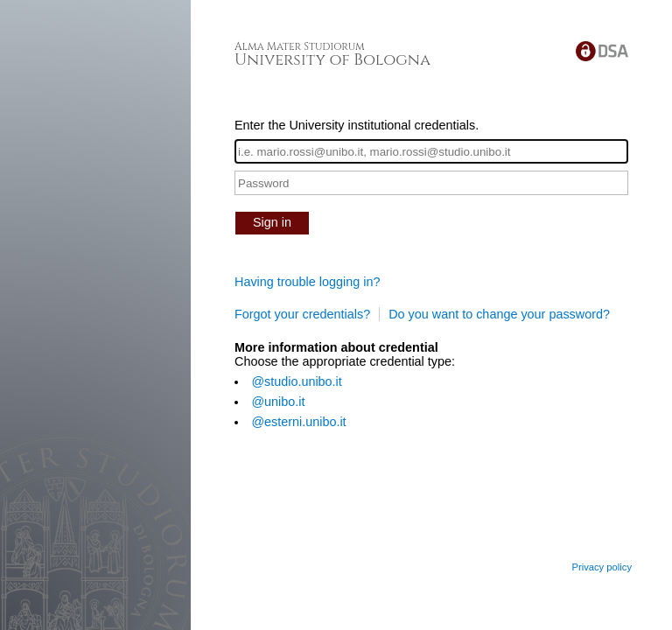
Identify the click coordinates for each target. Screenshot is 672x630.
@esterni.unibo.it (298, 422)
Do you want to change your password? (499, 314)
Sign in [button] (272, 222)
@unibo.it (278, 402)
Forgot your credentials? (302, 314)
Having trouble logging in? (307, 282)
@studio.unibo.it (296, 381)
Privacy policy (602, 567)
